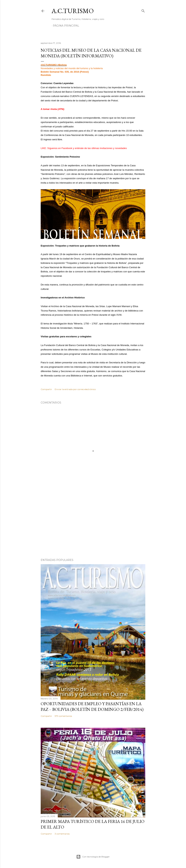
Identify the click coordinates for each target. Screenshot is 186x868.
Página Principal (66, 26)
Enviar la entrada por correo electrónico (75, 389)
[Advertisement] (93, 524)
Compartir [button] (46, 389)
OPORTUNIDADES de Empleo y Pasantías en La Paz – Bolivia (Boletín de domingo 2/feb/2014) (92, 706)
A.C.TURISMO (73, 11)
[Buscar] (143, 10)
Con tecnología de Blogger (93, 857)
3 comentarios (62, 834)
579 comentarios (63, 716)
